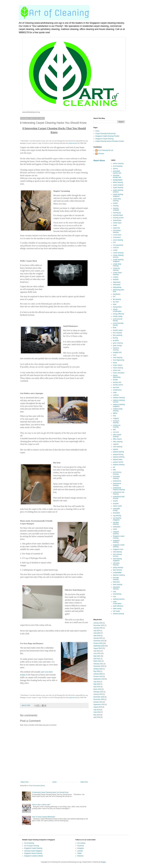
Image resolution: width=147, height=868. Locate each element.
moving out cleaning (117, 426)
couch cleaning (118, 240)
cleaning (116, 206)
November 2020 (99, 666)
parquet (115, 449)
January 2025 (98, 628)
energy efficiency (119, 314)
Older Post (84, 782)
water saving (117, 609)
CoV (114, 242)
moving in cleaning (116, 422)
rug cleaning (117, 515)
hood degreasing (118, 360)
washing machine (119, 599)
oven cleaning (118, 447)
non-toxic (116, 432)
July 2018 (97, 710)
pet (114, 467)
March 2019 (97, 689)
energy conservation (117, 310)
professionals (73, 143)
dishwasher (117, 285)
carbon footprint (118, 185)
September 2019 (99, 679)
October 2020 (98, 669)
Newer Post (25, 782)
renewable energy (116, 509)
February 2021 (98, 664)
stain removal (117, 570)
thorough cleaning (116, 578)
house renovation (119, 373)
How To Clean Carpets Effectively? (44, 817)
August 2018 (98, 707)
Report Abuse (99, 160)
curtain (115, 250)
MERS (115, 413)
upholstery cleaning (116, 588)
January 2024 (98, 638)
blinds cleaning (118, 182)
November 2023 (99, 641)
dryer (115, 304)
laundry (115, 380)
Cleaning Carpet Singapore (33, 851)
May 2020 (97, 671)
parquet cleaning (118, 452)
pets (114, 470)
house (115, 363)
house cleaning (118, 368)
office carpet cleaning (117, 436)
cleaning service (118, 218)
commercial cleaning (117, 231)
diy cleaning (117, 299)
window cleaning (118, 614)
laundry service (118, 385)
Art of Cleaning (29, 843)
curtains (116, 277)
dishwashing (117, 287)
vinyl (114, 591)
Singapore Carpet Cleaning (104, 139)
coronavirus (117, 237)
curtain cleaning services (118, 256)
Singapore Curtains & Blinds (34, 856)
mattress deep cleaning (118, 410)
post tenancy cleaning (117, 473)
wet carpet (116, 611)
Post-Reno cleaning (116, 477)
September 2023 (99, 646)
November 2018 (99, 699)
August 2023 (98, 648)
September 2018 (99, 705)
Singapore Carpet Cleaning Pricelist (107, 136)
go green (116, 340)
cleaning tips (117, 220)
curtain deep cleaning (117, 265)
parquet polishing (119, 457)
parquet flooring (118, 454)
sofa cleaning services (117, 555)
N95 (114, 430)
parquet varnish (118, 462)
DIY (114, 297)
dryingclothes (117, 307)
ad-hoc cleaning (118, 163)
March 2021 (97, 661)
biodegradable (118, 180)
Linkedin (80, 851)
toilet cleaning (117, 584)
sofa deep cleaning (116, 564)
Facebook (81, 846)
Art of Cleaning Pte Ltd (105, 150)
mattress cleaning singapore (119, 405)
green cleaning (118, 343)
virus (114, 596)
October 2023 (98, 643)
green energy (117, 345)
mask (115, 392)
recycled (116, 503)
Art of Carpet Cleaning (32, 846)
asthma (115, 169)
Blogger (103, 862)
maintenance (117, 390)
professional (117, 481)
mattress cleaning (119, 398)
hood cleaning (118, 358)
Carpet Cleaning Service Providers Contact (110, 141)
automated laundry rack (117, 172)
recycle (115, 501)
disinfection (117, 294)
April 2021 (97, 659)
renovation (116, 513)
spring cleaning (118, 567)
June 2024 (97, 633)
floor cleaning (117, 333)
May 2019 (97, 684)
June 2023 (97, 653)
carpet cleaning (118, 188)
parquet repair (118, 459)
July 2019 (97, 682)
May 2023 (97, 656)
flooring (115, 338)
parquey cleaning (119, 465)
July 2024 (97, 631)
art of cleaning (118, 166)
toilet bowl (116, 582)
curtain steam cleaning (117, 274)
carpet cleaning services (118, 191)
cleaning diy (117, 213)
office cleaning (118, 442)
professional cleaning (117, 484)
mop (114, 416)
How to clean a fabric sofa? (41, 805)
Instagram (81, 848)
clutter (115, 225)
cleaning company (116, 209)
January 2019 (98, 694)
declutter (116, 280)
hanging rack (117, 352)
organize (116, 444)
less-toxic (116, 387)
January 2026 (98, 623)
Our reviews (81, 843)
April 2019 (97, 687)
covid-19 (116, 248)
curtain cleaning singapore (118, 261)
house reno (117, 370)
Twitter (79, 853)
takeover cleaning (119, 575)
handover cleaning (116, 349)
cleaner (115, 203)
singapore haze (118, 549)
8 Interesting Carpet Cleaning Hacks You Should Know (50, 792)
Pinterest (80, 856)
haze (115, 355)
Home (54, 782)
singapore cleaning (116, 541)
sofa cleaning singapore (117, 560)
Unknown (101, 154)
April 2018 (97, 717)
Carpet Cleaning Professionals (106, 134)
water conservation (117, 602)
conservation (117, 235)
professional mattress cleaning (119, 489)
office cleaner (117, 439)
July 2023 (97, 651)
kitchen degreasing (117, 376)
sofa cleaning (117, 552)
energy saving (118, 316)
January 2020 (98, 674)
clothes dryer (117, 223)
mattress (116, 395)
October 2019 (98, 676)
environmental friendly (118, 320)
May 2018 (97, 715)
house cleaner (118, 365)
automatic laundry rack (117, 176)
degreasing (117, 282)
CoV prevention (118, 245)
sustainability (117, 572)
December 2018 (99, 697)
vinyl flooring (117, 594)
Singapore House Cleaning (33, 853)
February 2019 (98, 692)
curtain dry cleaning (116, 269)
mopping (116, 418)
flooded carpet (118, 330)
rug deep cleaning (116, 523)
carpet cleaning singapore (118, 195)
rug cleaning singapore (117, 519)
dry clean (116, 302)
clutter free (116, 228)
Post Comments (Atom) (37, 786)
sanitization (117, 527)
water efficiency (118, 606)
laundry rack (117, 382)
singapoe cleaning (116, 533)
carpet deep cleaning (117, 200)
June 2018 (97, 712)
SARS (115, 529)
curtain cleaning (118, 253)
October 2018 (98, 702)
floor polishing (118, 335)
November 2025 (99, 625)
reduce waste (117, 506)
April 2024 (97, 636)
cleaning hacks (118, 215)
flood (115, 328)
